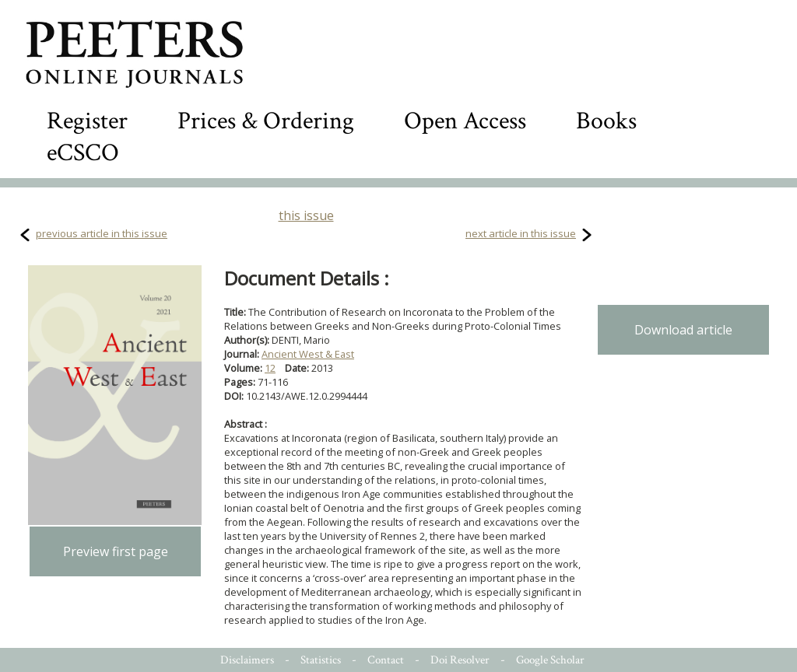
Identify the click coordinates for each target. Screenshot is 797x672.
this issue (306, 215)
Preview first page (116, 551)
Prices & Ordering (266, 121)
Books (606, 121)
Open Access (465, 121)
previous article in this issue (102, 233)
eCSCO (83, 153)
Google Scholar (550, 660)
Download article (683, 330)
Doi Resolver (460, 660)
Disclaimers (247, 660)
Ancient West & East (308, 354)
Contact (386, 660)
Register (87, 121)
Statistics (321, 660)
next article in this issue (521, 233)
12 (270, 368)
